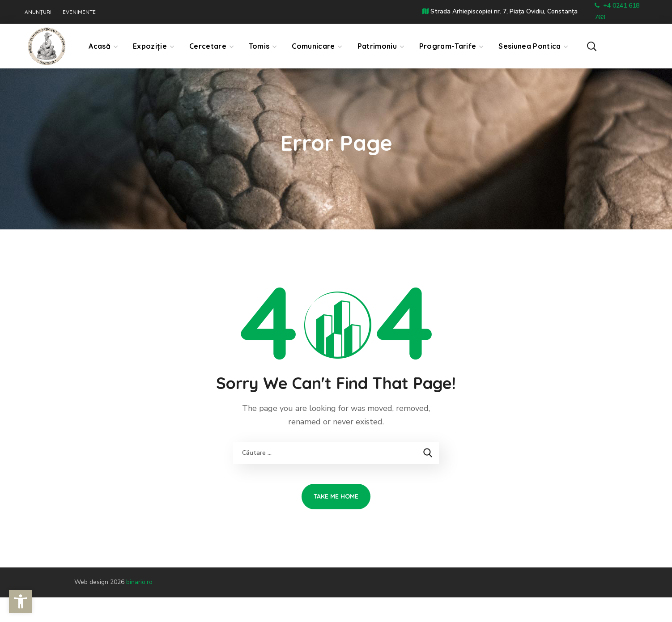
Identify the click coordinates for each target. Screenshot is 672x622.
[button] (626, 46)
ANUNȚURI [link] (38, 12)
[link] (21, 601)
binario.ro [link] (139, 582)
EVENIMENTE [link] (79, 12)
